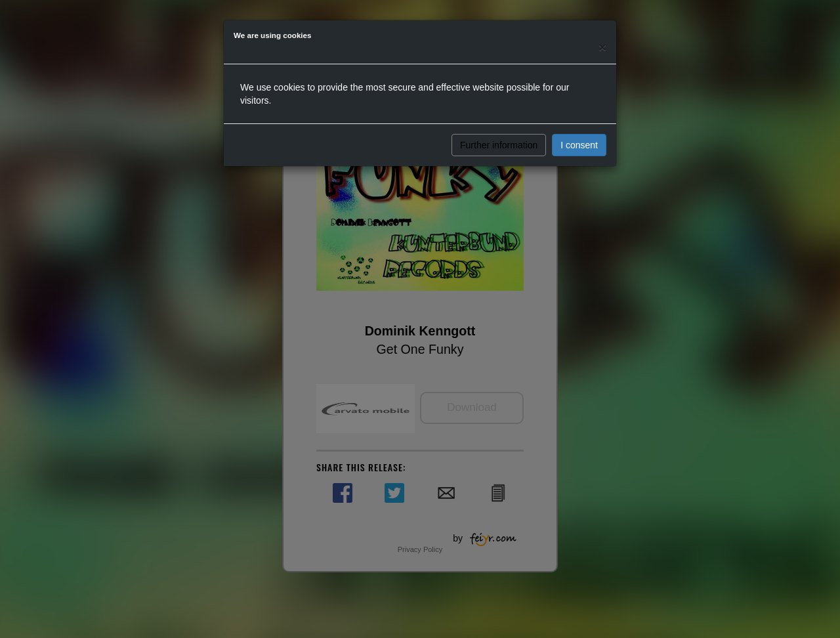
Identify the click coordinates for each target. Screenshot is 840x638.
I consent (579, 145)
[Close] (602, 47)
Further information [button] (499, 145)
